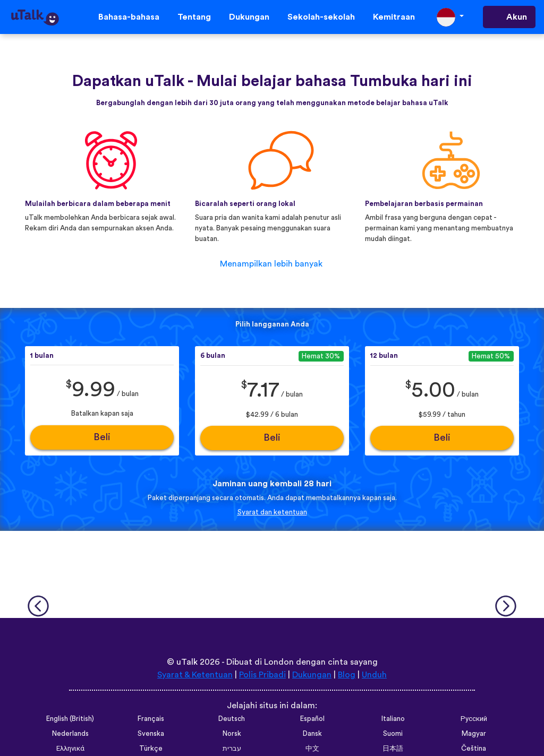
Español (312, 719)
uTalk (187, 662)
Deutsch (232, 719)
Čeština (474, 749)
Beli (102, 437)
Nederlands (70, 734)
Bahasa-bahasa (129, 17)
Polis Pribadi (262, 675)
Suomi (393, 734)
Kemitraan (394, 17)
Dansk (312, 734)
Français (151, 719)
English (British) (70, 719)
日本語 (393, 749)
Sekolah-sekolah (321, 17)
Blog (347, 675)
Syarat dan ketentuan (272, 512)
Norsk (232, 734)
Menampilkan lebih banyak (271, 264)
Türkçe (151, 749)
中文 (312, 749)
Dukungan (249, 17)
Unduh (374, 675)
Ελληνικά (70, 749)
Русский (474, 719)
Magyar (474, 734)
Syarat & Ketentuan (195, 675)
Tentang (194, 17)
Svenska (151, 734)
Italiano (393, 719)
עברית (232, 749)
